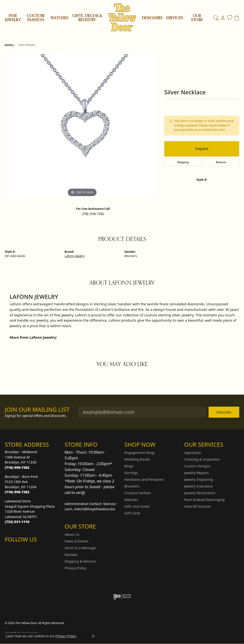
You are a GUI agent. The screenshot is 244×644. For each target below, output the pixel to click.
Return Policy (132, 623)
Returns (221, 162)
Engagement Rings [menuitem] (140, 453)
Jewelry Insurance (198, 486)
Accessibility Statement (220, 623)
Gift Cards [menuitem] (133, 513)
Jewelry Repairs (196, 473)
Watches (59, 18)
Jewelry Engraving (199, 479)
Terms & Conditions (185, 623)
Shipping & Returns (80, 561)
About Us (72, 534)
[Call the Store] (17, 467)
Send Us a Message (80, 548)
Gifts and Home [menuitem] (137, 506)
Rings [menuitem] (129, 466)
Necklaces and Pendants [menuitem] (144, 479)
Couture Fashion (36, 18)
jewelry (9, 45)
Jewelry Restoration (200, 493)
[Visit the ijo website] (122, 596)
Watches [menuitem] (131, 500)
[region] (82, 126)
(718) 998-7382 (93, 214)
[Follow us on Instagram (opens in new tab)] (10, 549)
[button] (216, 18)
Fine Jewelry (13, 18)
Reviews (71, 555)
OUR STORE (197, 18)
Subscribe (224, 412)
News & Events (77, 541)
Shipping (183, 162)
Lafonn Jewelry (75, 256)
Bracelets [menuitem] (132, 486)
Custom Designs (197, 466)
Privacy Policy (76, 568)
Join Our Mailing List (37, 410)
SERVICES (174, 18)
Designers (152, 18)
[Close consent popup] (93, 636)
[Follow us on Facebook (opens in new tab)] (21, 549)
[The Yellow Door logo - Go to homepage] (122, 17)
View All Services (197, 506)
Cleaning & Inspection (202, 459)
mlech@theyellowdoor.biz (95, 509)
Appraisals (193, 453)
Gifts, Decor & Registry (87, 18)
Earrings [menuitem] (131, 473)
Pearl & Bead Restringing (204, 500)
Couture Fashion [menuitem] (138, 493)
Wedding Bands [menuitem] (137, 459)
